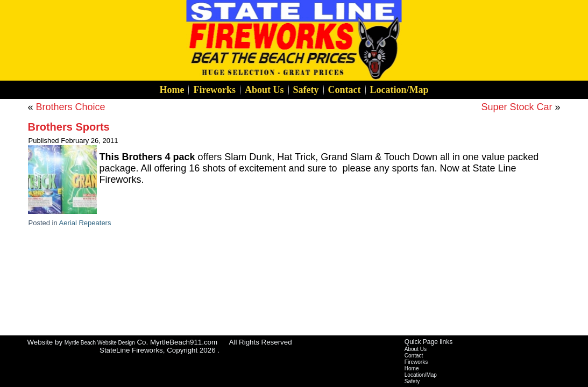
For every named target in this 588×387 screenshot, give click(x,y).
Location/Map (399, 90)
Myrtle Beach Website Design (100, 343)
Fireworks (214, 90)
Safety (306, 90)
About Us (264, 90)
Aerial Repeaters (85, 223)
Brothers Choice (71, 107)
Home (172, 90)
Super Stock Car (516, 107)
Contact (345, 90)
